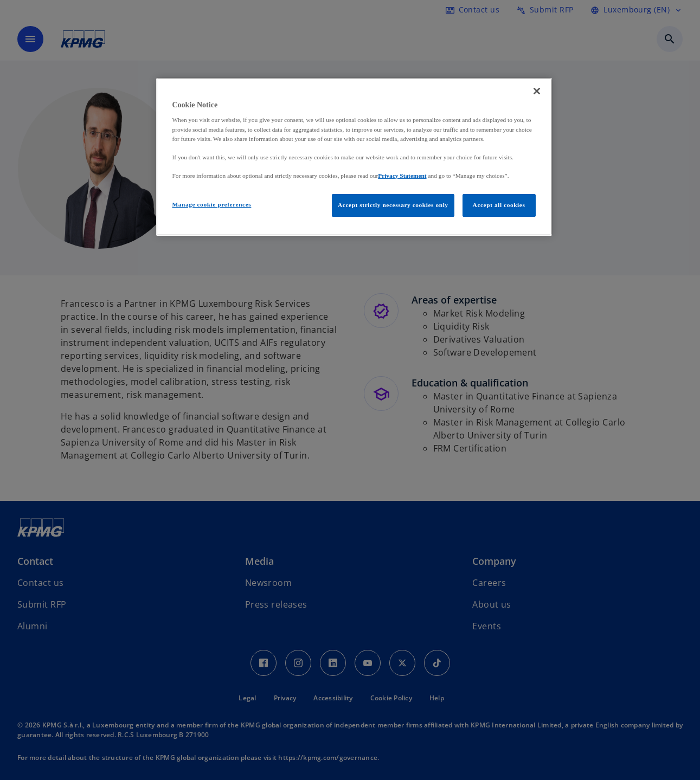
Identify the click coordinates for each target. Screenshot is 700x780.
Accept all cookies (499, 205)
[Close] (537, 91)
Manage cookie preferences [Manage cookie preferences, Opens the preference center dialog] (212, 204)
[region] (354, 157)
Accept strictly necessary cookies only (393, 205)
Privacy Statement (402, 176)
